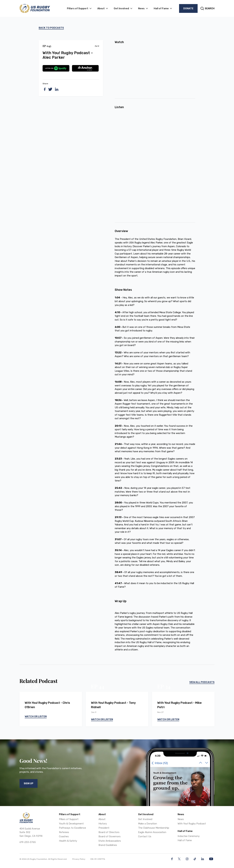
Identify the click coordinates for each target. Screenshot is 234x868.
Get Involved (145, 819)
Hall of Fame (185, 840)
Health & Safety (68, 841)
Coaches (64, 836)
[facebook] (45, 89)
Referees (64, 832)
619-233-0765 (28, 842)
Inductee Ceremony (189, 836)
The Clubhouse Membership (154, 828)
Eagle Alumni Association (152, 832)
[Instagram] (187, 859)
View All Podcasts (202, 682)
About (102, 819)
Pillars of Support (69, 819)
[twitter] (50, 89)
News (181, 819)
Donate (188, 8)
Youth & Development (71, 824)
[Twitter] (179, 859)
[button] (80, 9)
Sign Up (29, 783)
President (104, 828)
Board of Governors (110, 836)
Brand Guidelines (108, 845)
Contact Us (145, 836)
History (103, 824)
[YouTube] (211, 859)
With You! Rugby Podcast (192, 824)
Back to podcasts (51, 28)
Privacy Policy (79, 859)
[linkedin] (57, 89)
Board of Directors (109, 832)
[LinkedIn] (203, 859)
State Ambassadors (110, 841)
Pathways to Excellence (72, 828)
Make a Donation (148, 824)
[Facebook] (172, 859)
